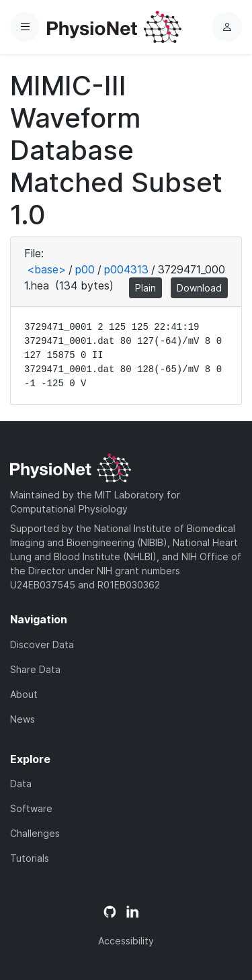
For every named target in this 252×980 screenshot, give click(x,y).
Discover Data (42, 644)
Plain (145, 288)
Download (199, 288)
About (24, 694)
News (23, 719)
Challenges (35, 833)
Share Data (35, 669)
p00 (85, 269)
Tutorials (30, 858)
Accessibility (126, 941)
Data (21, 784)
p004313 (126, 269)
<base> (46, 269)
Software (31, 808)
